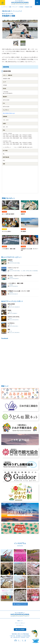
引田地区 (21, 7)
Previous (5, 29)
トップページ (4, 7)
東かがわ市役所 (20, 630)
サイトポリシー (20, 625)
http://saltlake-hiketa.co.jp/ (9, 113)
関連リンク (20, 621)
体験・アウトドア (13, 7)
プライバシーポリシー (20, 623)
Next (35, 29)
